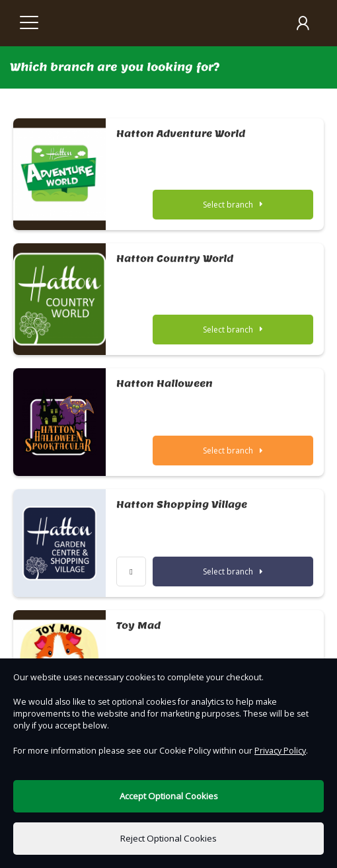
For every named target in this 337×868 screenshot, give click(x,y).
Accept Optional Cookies (169, 796)
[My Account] (303, 23)
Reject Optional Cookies (168, 838)
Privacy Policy (280, 751)
